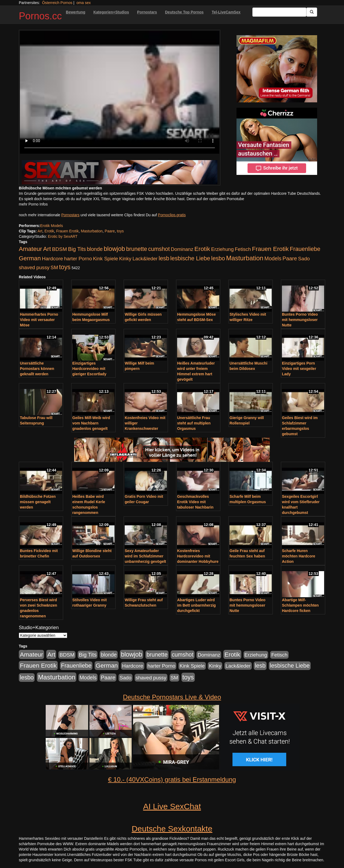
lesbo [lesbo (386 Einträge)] (218, 258)
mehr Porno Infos (33, 204)
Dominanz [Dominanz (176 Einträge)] (182, 249)
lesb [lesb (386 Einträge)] (164, 258)
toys (120, 231)
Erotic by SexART (63, 236)
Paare (110, 231)
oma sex (84, 3)
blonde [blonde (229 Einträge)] (95, 249)
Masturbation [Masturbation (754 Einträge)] (245, 258)
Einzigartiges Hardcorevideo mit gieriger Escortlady (89, 369)
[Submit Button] (312, 12)
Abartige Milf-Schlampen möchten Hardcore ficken (300, 605)
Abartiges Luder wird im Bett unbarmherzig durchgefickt (196, 605)
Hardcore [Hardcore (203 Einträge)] (53, 259)
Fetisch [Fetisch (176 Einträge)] (243, 249)
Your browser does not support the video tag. (120, 92)
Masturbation (92, 231)
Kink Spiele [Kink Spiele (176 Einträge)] (105, 259)
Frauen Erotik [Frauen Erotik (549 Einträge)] (270, 249)
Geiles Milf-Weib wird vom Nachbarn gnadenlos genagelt (91, 423)
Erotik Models (51, 226)
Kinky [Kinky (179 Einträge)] (125, 259)
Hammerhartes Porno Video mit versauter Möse (39, 320)
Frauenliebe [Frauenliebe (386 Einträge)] (305, 249)
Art (40, 231)
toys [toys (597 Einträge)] (65, 267)
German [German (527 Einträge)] (30, 258)
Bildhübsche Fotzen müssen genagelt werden (38, 502)
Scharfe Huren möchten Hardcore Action (299, 556)
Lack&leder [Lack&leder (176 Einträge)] (145, 259)
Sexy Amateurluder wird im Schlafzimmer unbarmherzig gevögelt (145, 556)
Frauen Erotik (67, 231)
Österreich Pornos (57, 3)
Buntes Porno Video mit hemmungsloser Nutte (300, 320)
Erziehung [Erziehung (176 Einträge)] (223, 249)
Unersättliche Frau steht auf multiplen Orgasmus (194, 423)
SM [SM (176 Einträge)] (54, 267)
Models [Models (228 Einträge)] (273, 258)
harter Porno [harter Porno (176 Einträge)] (78, 259)
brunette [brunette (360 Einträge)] (137, 249)
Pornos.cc (40, 16)
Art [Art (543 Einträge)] (47, 249)
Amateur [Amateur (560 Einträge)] (30, 249)
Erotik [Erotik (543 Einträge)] (202, 249)
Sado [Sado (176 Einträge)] (304, 259)
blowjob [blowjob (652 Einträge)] (114, 249)
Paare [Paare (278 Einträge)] (290, 258)
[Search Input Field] (279, 12)
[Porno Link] (120, 172)
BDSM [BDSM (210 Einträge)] (59, 249)
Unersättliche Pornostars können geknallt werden (37, 369)
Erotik (49, 231)
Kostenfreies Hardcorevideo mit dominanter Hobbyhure (198, 556)
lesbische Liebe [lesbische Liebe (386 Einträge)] (190, 258)
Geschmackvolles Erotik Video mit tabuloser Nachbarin (195, 502)
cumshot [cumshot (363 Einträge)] (159, 249)
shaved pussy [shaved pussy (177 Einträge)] (34, 267)
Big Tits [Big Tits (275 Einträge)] (77, 249)
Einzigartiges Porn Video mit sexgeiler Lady (299, 369)
